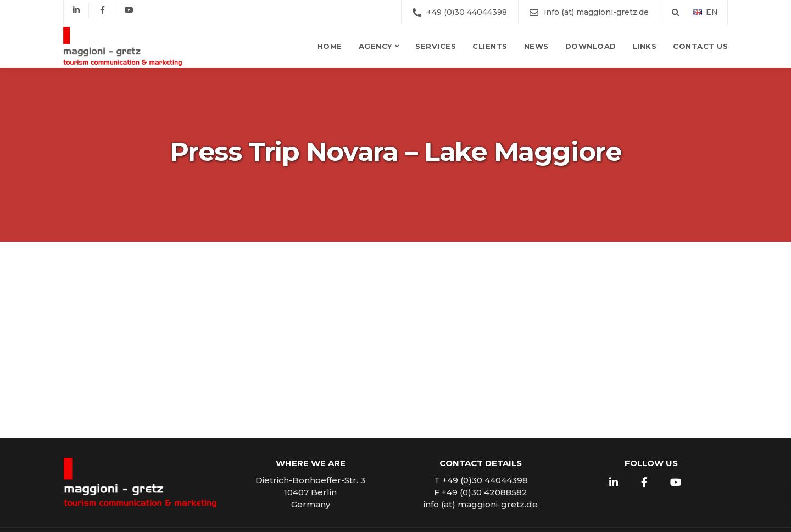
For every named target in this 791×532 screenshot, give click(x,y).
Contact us (700, 46)
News (536, 46)
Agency (375, 46)
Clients (490, 46)
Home (330, 46)
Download (591, 46)
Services (436, 46)
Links (645, 46)
